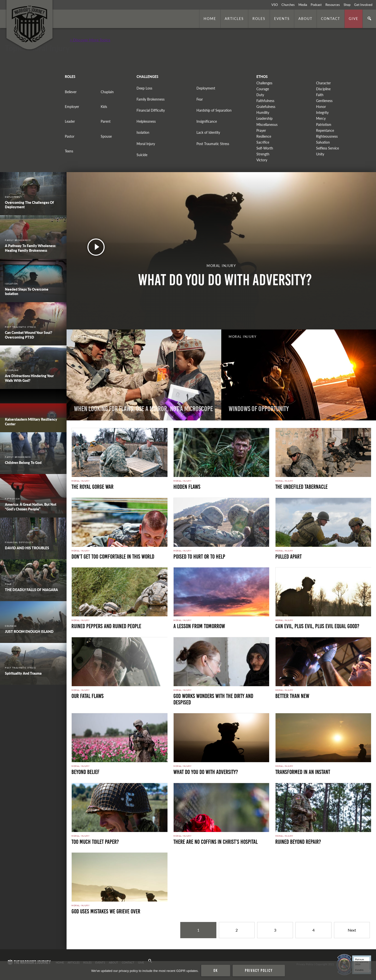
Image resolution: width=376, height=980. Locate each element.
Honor (321, 107)
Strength (263, 154)
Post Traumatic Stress (213, 144)
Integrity (322, 112)
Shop (347, 5)
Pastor (70, 136)
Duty (260, 95)
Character (323, 83)
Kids (104, 107)
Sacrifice (263, 142)
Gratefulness (266, 107)
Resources (333, 5)
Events (282, 18)
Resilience (264, 136)
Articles (234, 18)
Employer (72, 107)
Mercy (321, 118)
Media (303, 5)
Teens (69, 151)
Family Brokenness (151, 99)
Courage (263, 89)
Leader (70, 121)
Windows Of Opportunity (259, 409)
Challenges (264, 83)
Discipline (323, 89)
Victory (262, 160)
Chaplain (107, 92)
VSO (275, 5)
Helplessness (146, 121)
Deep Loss (144, 88)
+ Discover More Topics (90, 40)
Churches (288, 5)
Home (210, 18)
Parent (106, 121)
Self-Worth (265, 148)
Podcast (316, 5)
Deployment (206, 88)
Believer (71, 92)
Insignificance (207, 121)
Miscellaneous (267, 125)
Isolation (143, 132)
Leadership (265, 118)
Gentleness (324, 101)
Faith (320, 95)
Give (354, 18)
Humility (263, 112)
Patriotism (324, 125)
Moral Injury (146, 144)
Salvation (323, 142)
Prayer (261, 130)
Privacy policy (259, 970)
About (305, 18)
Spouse (106, 136)
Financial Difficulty (151, 110)
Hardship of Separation (214, 110)
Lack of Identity (208, 132)
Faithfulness (265, 101)
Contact (331, 18)
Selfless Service (327, 148)
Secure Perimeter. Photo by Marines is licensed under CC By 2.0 (105, 943)
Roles (259, 18)
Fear (200, 99)
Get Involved (363, 5)
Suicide (142, 155)
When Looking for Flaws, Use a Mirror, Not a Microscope (143, 409)
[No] (370, 971)
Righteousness (327, 136)
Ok (216, 970)
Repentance (325, 130)
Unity (320, 154)
